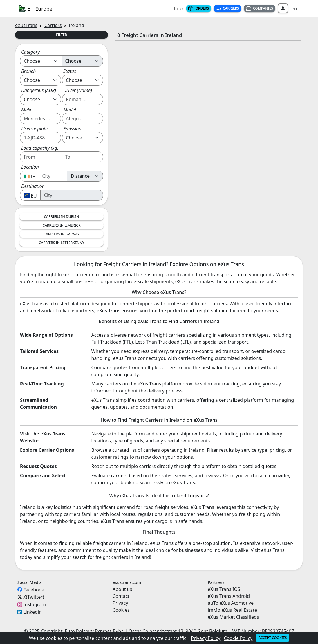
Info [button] (178, 8)
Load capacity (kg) (40, 148)
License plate (34, 129)
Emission (72, 129)
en (294, 8)
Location (30, 167)
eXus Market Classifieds (233, 617)
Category (30, 52)
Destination (33, 186)
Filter (62, 35)
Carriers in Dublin (61, 217)
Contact (121, 596)
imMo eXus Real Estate (232, 610)
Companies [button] (260, 8)
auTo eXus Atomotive (231, 603)
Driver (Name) (78, 90)
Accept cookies (272, 638)
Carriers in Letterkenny (62, 243)
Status (70, 71)
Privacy (120, 603)
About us (122, 589)
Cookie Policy (238, 638)
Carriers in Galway (61, 234)
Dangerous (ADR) (39, 90)
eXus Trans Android (229, 596)
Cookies (121, 610)
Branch (29, 71)
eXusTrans (26, 25)
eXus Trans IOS (224, 589)
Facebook (34, 589)
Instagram (35, 604)
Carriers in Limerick (62, 225)
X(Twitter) (34, 597)
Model (70, 110)
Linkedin (32, 612)
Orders (199, 8)
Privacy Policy (206, 638)
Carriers (227, 8)
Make (27, 110)
